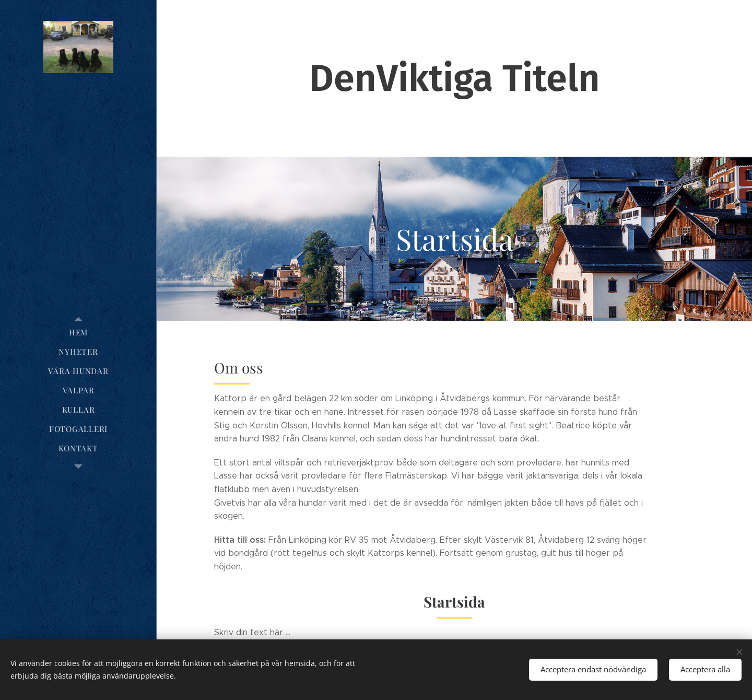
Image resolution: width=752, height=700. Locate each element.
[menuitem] (78, 332)
